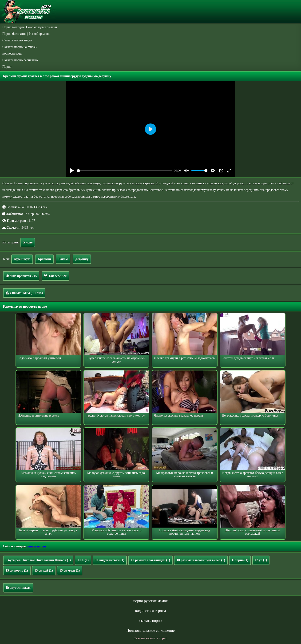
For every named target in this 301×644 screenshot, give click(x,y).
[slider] (125, 171)
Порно (7, 67)
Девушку (82, 259)
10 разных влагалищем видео (201, 560)
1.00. (83, 560)
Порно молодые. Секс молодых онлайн (30, 27)
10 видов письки (110, 560)
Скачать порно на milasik (20, 47)
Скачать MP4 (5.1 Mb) (24, 293)
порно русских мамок (150, 601)
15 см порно (17, 570)
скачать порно (150, 621)
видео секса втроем (150, 611)
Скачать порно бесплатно (20, 60)
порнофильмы (12, 54)
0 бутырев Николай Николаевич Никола (38, 560)
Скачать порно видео (17, 40)
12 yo (261, 560)
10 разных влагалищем (150, 560)
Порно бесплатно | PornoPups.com (26, 34)
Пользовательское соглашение (150, 630)
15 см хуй (44, 570)
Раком (63, 259)
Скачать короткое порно (150, 638)
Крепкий (44, 259)
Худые (28, 242)
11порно (240, 560)
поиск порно (37, 546)
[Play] (72, 171)
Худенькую (22, 259)
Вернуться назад (18, 588)
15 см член (70, 570)
